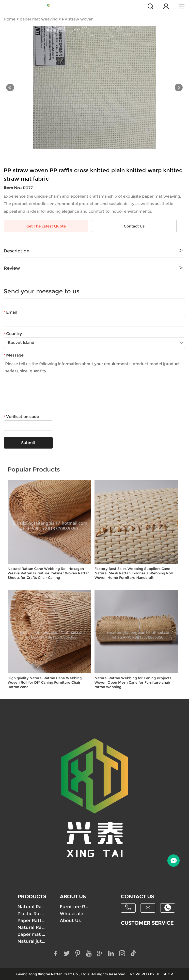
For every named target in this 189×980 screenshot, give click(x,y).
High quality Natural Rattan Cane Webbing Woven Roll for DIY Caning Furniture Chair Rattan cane (45, 682)
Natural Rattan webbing (32, 907)
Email (10, 312)
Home (10, 19)
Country (13, 334)
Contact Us (134, 226)
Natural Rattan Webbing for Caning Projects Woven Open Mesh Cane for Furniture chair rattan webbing (133, 682)
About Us (70, 921)
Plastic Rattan (32, 914)
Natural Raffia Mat (32, 927)
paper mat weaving (39, 19)
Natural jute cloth (32, 941)
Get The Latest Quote (46, 226)
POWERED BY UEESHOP (152, 974)
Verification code (21, 417)
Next (179, 88)
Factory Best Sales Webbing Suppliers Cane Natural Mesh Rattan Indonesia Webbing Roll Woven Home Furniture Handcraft (134, 573)
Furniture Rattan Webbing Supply (74, 907)
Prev (10, 88)
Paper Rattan (32, 921)
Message (14, 355)
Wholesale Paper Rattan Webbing (74, 914)
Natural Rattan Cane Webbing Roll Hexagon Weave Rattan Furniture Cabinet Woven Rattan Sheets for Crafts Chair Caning (49, 573)
